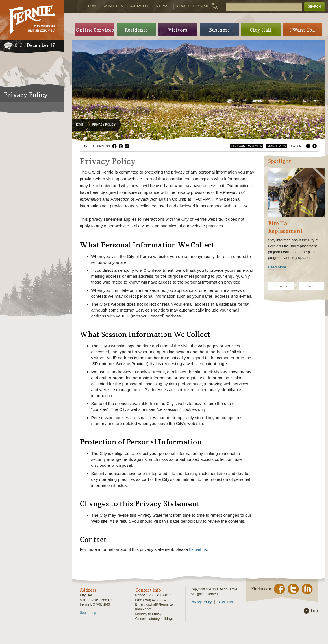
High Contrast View (246, 146)
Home (79, 125)
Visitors (178, 30)
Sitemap (162, 6)
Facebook (114, 146)
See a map (88, 613)
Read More (277, 267)
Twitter (121, 146)
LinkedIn (127, 146)
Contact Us (140, 6)
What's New (114, 6)
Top (314, 611)
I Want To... (302, 30)
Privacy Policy (201, 602)
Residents (136, 30)
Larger (315, 146)
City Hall (261, 30)
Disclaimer (225, 602)
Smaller (308, 146)
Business (219, 30)
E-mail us (198, 549)
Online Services (95, 30)
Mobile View (277, 146)
